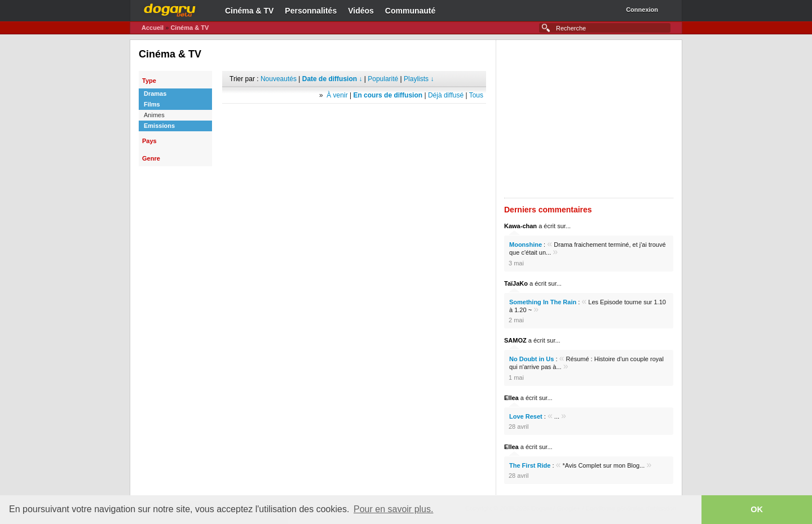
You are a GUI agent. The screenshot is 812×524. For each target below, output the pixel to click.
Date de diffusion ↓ (332, 79)
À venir (337, 95)
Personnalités (311, 11)
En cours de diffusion (388, 95)
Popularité (383, 79)
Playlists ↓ (419, 79)
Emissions (159, 126)
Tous (476, 95)
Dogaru (170, 8)
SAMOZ (515, 340)
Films (152, 104)
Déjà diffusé (446, 95)
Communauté (410, 11)
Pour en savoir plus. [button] (393, 509)
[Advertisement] (354, 121)
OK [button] (757, 509)
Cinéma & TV (249, 11)
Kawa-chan (520, 226)
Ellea (511, 398)
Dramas (155, 94)
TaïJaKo (516, 283)
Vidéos (361, 11)
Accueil (153, 28)
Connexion (642, 10)
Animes (154, 115)
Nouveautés (279, 79)
